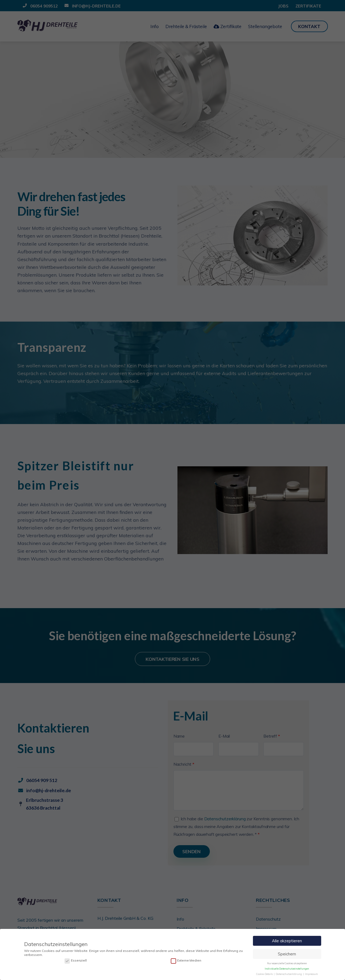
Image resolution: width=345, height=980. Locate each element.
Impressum (311, 974)
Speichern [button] (287, 954)
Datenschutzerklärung (289, 974)
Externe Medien (186, 961)
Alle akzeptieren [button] (287, 941)
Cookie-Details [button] (265, 974)
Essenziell (76, 961)
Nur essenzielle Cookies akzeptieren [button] (287, 963)
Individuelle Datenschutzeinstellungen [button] (287, 969)
